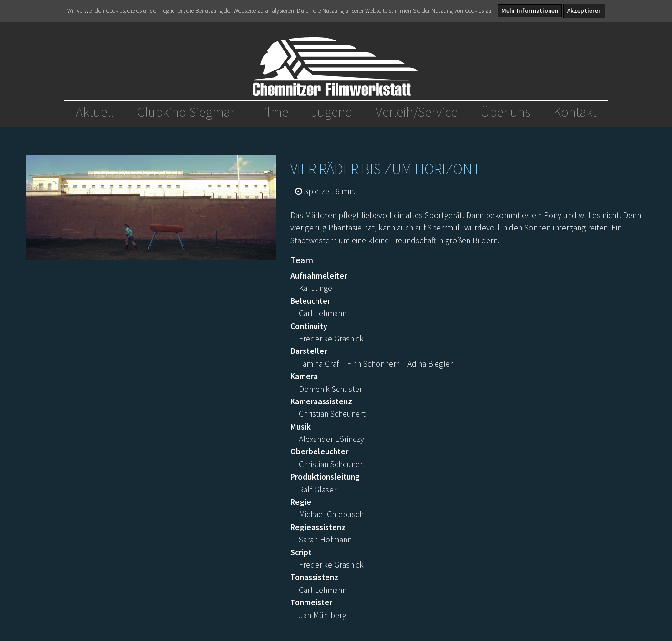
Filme (273, 112)
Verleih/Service (417, 112)
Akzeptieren (584, 11)
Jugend (332, 112)
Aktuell (95, 112)
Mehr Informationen (530, 11)
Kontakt (575, 112)
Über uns (505, 112)
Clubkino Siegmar (186, 112)
